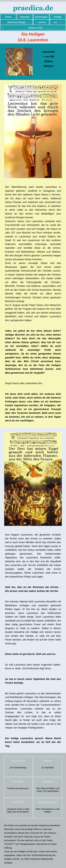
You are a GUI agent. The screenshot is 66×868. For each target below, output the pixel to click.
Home (8, 17)
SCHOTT (18, 802)
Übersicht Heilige (16, 22)
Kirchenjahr (41, 17)
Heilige (58, 17)
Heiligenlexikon (48, 802)
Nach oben (18, 761)
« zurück (41, 22)
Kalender (25, 17)
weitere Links (36, 28)
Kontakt (18, 782)
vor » (58, 22)
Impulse (48, 782)
